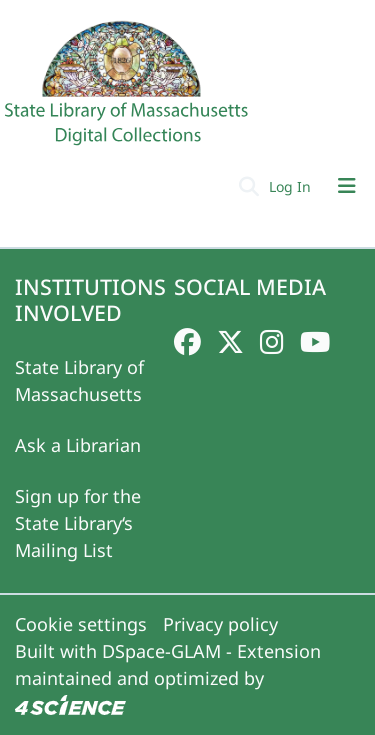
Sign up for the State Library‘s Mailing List (78, 523)
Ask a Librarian (78, 445)
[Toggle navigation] (347, 186)
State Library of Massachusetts (79, 380)
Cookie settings (81, 624)
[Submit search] (248, 186)
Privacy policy (220, 624)
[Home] (129, 91)
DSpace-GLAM (161, 651)
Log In (292, 186)
